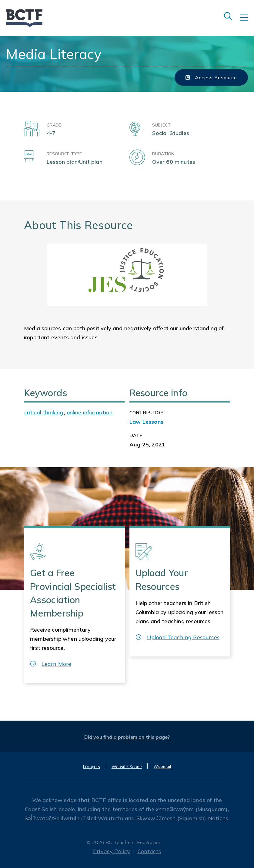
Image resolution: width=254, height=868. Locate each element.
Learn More (51, 664)
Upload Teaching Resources (178, 637)
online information (90, 412)
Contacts (149, 851)
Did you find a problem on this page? (127, 737)
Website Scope (127, 767)
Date (136, 435)
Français (92, 767)
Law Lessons (146, 422)
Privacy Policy (112, 851)
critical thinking (44, 412)
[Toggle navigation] (247, 22)
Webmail (162, 766)
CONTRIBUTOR (147, 413)
